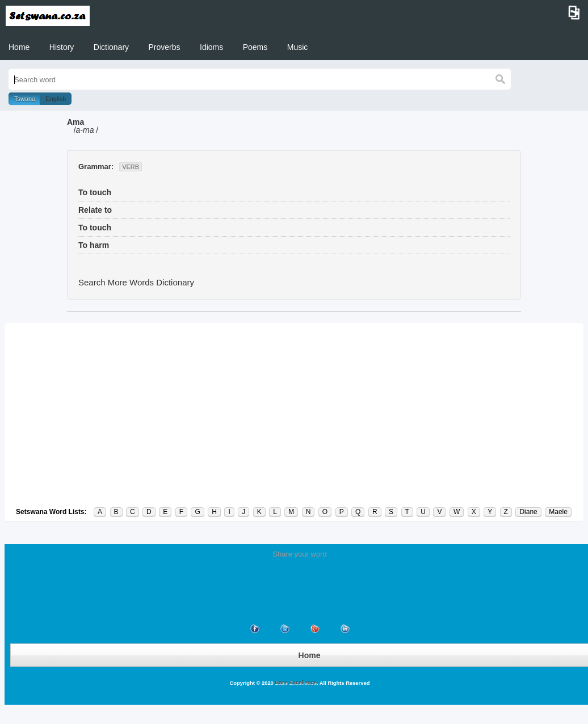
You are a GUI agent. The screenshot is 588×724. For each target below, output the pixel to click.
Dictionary (111, 47)
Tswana (25, 99)
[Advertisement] (294, 415)
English (56, 99)
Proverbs (165, 47)
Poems (255, 47)
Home (19, 47)
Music (298, 47)
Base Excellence (295, 683)
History (62, 47)
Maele (558, 512)
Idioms (211, 47)
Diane (528, 512)
